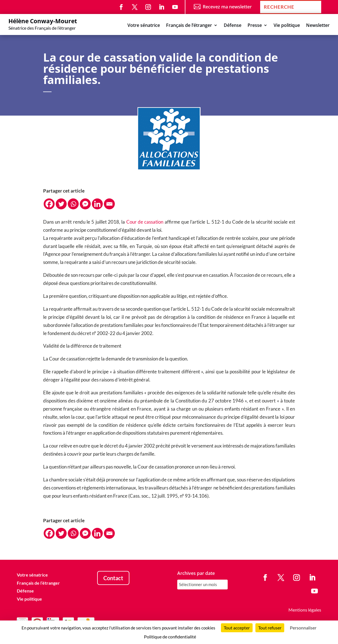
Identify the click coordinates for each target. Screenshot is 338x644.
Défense (233, 26)
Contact (113, 578)
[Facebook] (49, 204)
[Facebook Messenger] (85, 204)
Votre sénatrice (144, 26)
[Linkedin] (97, 204)
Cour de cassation (145, 222)
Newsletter (318, 26)
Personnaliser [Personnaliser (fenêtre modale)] (303, 628)
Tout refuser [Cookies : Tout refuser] (270, 628)
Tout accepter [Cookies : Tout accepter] (237, 628)
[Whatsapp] (73, 204)
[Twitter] (61, 204)
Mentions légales (305, 610)
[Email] (109, 204)
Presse (255, 26)
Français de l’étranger (189, 26)
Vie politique (287, 26)
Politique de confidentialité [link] (170, 637)
